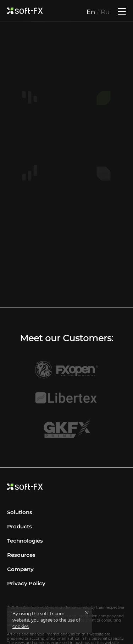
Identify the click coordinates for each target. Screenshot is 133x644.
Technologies (25, 530)
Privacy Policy (26, 573)
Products (20, 516)
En (91, 12)
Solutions (20, 502)
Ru (105, 12)
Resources (21, 545)
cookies (21, 626)
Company (20, 559)
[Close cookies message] (87, 613)
